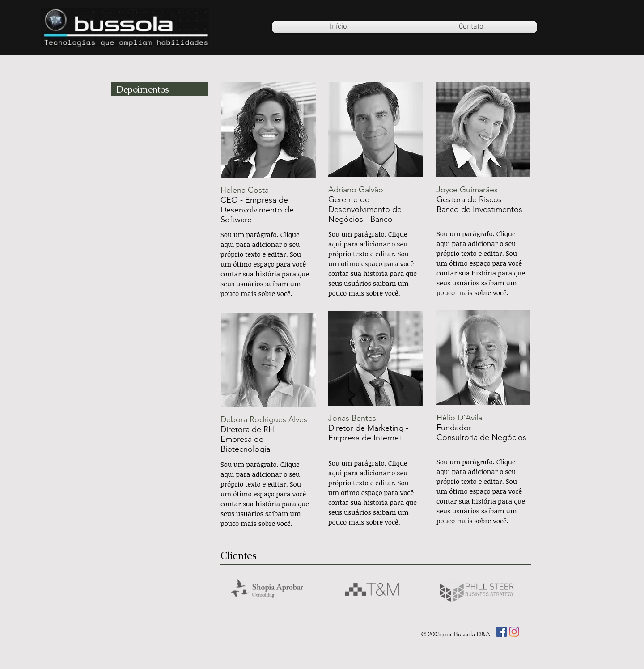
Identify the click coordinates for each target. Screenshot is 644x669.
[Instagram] (514, 632)
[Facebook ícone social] (502, 632)
